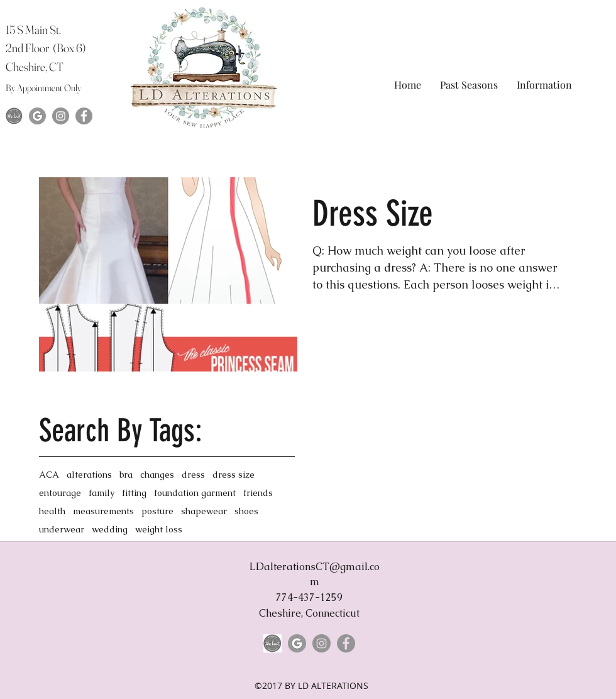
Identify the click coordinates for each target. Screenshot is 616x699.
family (102, 493)
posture (157, 511)
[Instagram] (61, 116)
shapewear (204, 511)
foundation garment (195, 493)
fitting (134, 493)
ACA (49, 475)
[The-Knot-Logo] (14, 116)
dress (193, 475)
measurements (103, 511)
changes (157, 475)
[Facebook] (84, 116)
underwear (62, 530)
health (52, 511)
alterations (89, 475)
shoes (246, 511)
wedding (110, 530)
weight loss (159, 530)
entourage (60, 493)
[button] (469, 85)
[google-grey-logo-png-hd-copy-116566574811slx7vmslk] (37, 116)
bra (126, 475)
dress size (234, 475)
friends (258, 493)
